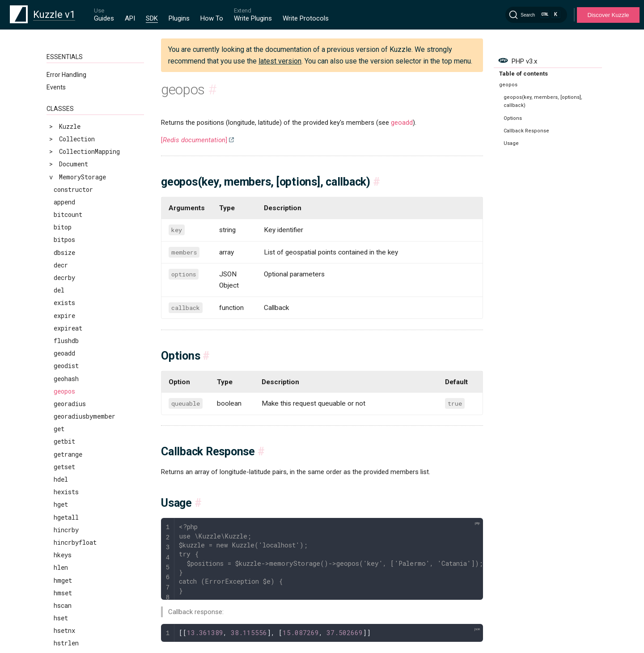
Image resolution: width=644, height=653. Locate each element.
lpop (61, 432)
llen (61, 420)
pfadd (63, 609)
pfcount (66, 621)
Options (513, 118)
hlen (61, 243)
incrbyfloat (73, 369)
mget (61, 520)
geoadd (402, 123)
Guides (104, 18)
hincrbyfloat (75, 218)
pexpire (66, 583)
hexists (66, 167)
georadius (70, 79)
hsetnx (64, 306)
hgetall (66, 193)
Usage (511, 143)
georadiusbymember (85, 92)
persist (66, 571)
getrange (68, 130)
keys (61, 382)
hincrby (66, 206)
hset (61, 294)
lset (61, 495)
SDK (152, 18)
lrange (64, 470)
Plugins (179, 18)
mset (61, 533)
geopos (64, 67)
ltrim (63, 508)
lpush (63, 445)
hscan (63, 281)
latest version (280, 61)
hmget (63, 256)
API (130, 18)
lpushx (64, 458)
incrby (64, 357)
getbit (64, 117)
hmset (63, 269)
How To (212, 18)
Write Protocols (306, 18)
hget (61, 180)
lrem (61, 483)
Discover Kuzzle (608, 15)
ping (61, 647)
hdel (61, 155)
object (65, 558)
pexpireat (70, 596)
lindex (64, 395)
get (59, 104)
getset (64, 142)
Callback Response (526, 131)
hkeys (63, 231)
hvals (63, 332)
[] (194, 140)
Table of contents (523, 74)
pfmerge (66, 634)
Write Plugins (253, 18)
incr (61, 344)
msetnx (65, 546)
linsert (66, 407)
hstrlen (66, 319)
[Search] (536, 15)
